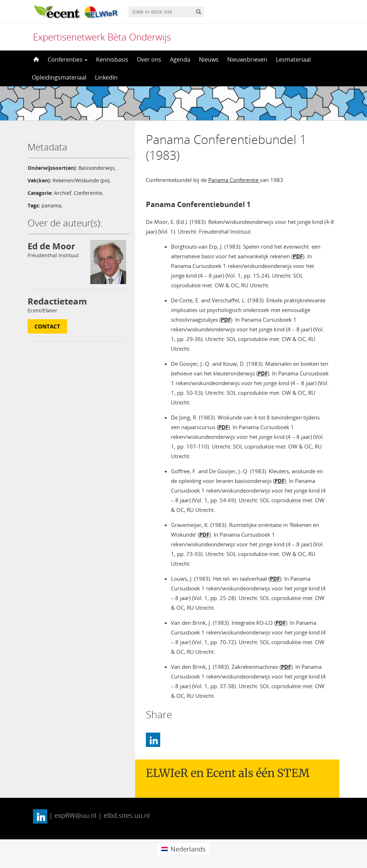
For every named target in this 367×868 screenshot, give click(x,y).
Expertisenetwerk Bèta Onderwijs (102, 37)
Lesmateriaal (293, 59)
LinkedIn (106, 77)
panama (51, 205)
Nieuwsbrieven (247, 59)
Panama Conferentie (234, 180)
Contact (47, 326)
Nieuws (209, 59)
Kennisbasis (112, 59)
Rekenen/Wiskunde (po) (81, 180)
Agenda (180, 59)
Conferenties (68, 59)
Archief (63, 193)
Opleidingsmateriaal (59, 77)
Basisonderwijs (97, 168)
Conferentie (88, 193)
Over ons (149, 59)
